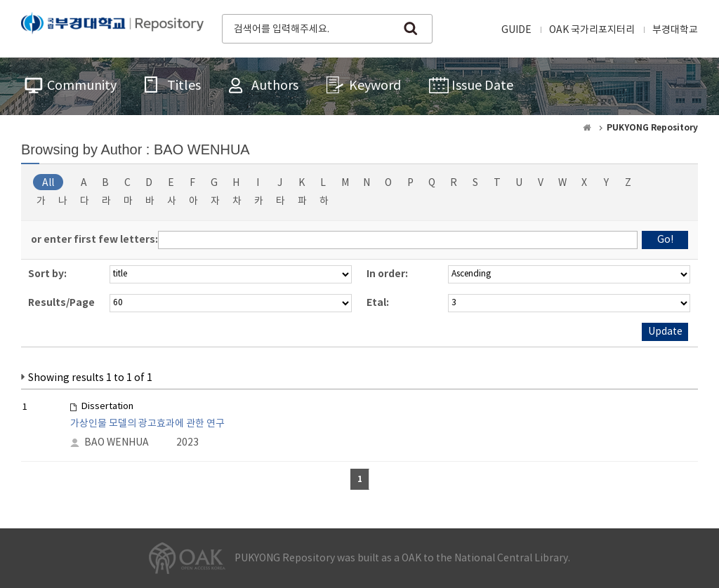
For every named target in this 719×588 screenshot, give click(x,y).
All (48, 183)
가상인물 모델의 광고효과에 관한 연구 (147, 424)
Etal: (378, 303)
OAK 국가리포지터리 (592, 30)
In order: (387, 274)
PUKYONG (112, 27)
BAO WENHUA (117, 443)
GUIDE (516, 30)
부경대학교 (675, 30)
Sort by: (47, 274)
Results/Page (61, 303)
